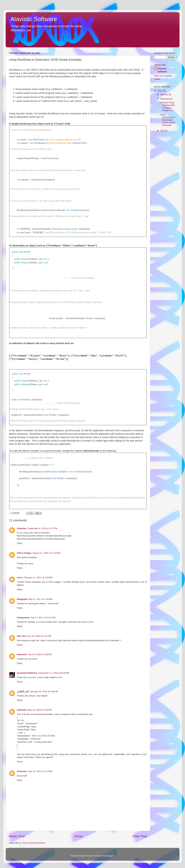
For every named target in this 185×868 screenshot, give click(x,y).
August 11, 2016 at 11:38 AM (46, 553)
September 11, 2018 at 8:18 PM (54, 673)
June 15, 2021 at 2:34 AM (40, 771)
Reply (20, 543)
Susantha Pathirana (27, 673)
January (165, 94)
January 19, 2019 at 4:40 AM (44, 691)
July (163, 130)
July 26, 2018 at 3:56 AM (40, 654)
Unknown (22, 528)
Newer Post (17, 836)
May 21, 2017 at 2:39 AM (40, 599)
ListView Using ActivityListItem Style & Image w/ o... (167, 107)
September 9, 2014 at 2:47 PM (42, 528)
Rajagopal (22, 599)
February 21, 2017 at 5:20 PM (38, 578)
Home (79, 836)
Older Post (140, 836)
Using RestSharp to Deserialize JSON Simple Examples (167, 120)
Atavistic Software (34, 19)
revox (20, 578)
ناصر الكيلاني (23, 691)
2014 (160, 91)
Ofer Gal (21, 636)
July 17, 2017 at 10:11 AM (43, 618)
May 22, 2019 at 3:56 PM (40, 710)
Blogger (110, 856)
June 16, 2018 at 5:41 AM (39, 636)
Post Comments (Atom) (34, 843)
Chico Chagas (24, 553)
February (165, 99)
